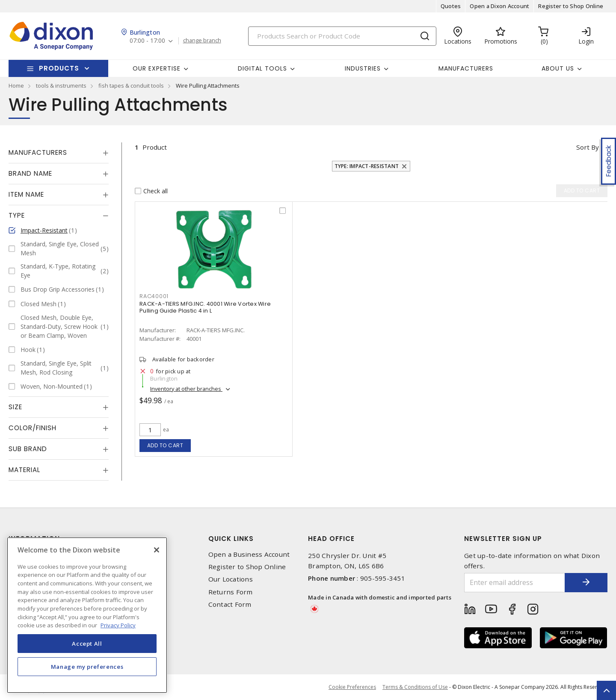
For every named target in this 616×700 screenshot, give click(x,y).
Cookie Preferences (352, 687)
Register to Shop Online (571, 6)
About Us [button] (558, 68)
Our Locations (231, 579)
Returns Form (231, 592)
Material (24, 470)
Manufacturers (466, 68)
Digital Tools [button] (262, 68)
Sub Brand (28, 449)
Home (16, 86)
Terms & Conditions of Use (415, 687)
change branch (202, 41)
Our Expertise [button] (157, 68)
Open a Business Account (249, 554)
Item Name (26, 194)
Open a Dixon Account (499, 6)
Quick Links (231, 539)
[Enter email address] (515, 583)
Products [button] (59, 68)
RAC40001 (154, 296)
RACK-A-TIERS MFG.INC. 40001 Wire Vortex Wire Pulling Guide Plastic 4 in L (205, 307)
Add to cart (165, 445)
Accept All (87, 644)
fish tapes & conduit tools (131, 86)
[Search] (342, 36)
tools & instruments (61, 86)
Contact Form (230, 604)
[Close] (157, 550)
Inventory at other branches (186, 389)
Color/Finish (33, 428)
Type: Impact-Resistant (367, 166)
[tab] (59, 153)
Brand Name (30, 173)
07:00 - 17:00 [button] (147, 41)
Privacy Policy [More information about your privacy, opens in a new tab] (118, 625)
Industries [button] (363, 68)
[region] (87, 615)
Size (15, 407)
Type (17, 215)
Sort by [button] (588, 147)
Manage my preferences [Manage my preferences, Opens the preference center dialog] (87, 667)
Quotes (451, 6)
